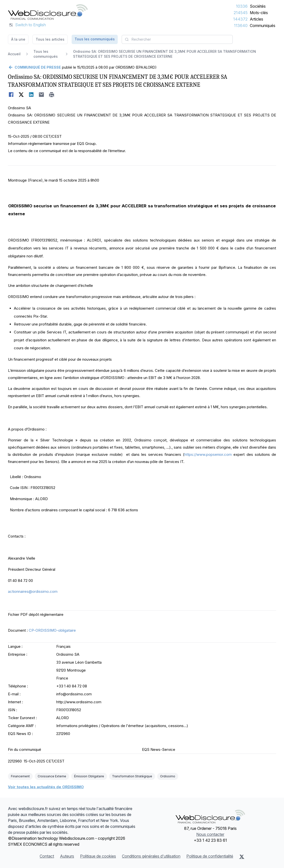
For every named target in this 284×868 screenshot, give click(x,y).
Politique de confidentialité (210, 856)
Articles (256, 19)
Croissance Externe (52, 776)
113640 (241, 26)
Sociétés (258, 6)
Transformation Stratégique (132, 776)
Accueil (14, 54)
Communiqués (263, 26)
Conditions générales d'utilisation (151, 856)
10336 (242, 6)
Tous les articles (50, 39)
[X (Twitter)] (242, 857)
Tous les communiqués (95, 39)
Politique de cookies (98, 856)
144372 (240, 19)
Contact (47, 856)
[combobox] (177, 39)
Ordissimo (168, 776)
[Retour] (34, 67)
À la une (18, 39)
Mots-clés (259, 13)
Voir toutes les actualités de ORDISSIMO (46, 787)
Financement (20, 776)
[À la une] (48, 12)
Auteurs (67, 856)
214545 (241, 13)
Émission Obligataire (89, 776)
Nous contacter (210, 834)
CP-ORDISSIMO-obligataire (52, 630)
